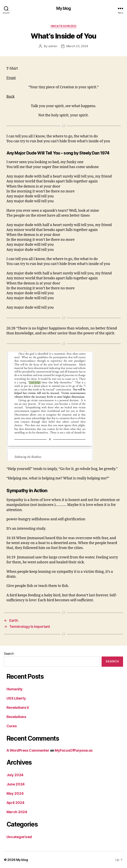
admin (53, 46)
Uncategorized (64, 26)
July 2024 (15, 775)
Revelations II (18, 708)
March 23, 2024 (77, 46)
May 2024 (15, 793)
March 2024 (17, 812)
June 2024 (16, 784)
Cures (12, 726)
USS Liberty (16, 698)
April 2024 (15, 803)
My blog (64, 8)
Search (9, 654)
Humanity (15, 689)
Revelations (16, 717)
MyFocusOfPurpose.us (74, 750)
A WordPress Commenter (28, 750)
